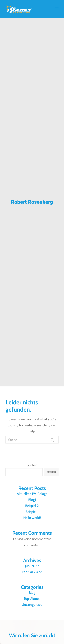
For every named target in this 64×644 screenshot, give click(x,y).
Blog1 (32, 500)
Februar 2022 (32, 572)
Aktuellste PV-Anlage (32, 494)
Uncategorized (32, 605)
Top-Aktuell (32, 599)
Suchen (32, 465)
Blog (32, 593)
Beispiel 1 (32, 512)
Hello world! (32, 518)
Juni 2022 (32, 566)
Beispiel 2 (32, 506)
